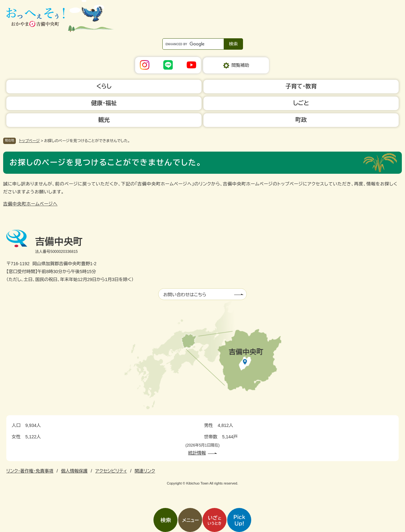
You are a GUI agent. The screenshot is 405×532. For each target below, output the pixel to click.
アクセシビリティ (111, 471)
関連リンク (145, 471)
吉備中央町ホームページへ (30, 204)
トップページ (29, 141)
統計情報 (197, 453)
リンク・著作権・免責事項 (30, 471)
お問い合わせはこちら (185, 295)
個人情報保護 (74, 471)
